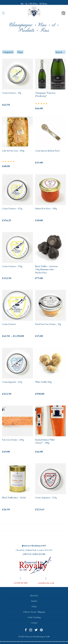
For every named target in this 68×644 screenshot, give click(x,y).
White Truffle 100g (43, 382)
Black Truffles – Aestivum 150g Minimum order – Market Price (46, 269)
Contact (34, 623)
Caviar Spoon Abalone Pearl (47, 151)
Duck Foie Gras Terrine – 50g (48, 324)
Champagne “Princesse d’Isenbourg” (45, 94)
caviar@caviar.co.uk (46, 583)
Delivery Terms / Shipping (34, 612)
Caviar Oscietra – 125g (12, 208)
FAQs (34, 606)
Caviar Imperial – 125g (12, 382)
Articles (34, 601)
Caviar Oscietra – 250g (12, 266)
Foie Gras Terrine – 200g (13, 440)
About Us (34, 595)
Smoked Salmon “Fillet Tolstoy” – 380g (45, 441)
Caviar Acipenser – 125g (46, 498)
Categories (8, 52)
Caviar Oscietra (9, 324)
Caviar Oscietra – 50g (12, 93)
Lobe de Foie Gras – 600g (13, 151)
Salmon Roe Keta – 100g (46, 208)
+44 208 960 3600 (20, 583)
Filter (20, 52)
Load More (34, 527)
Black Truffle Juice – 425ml (14, 498)
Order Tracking (34, 617)
